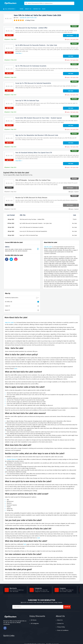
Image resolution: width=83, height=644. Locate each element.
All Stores (33, 618)
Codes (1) (22, 304)
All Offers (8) (22, 299)
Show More (19, 52)
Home (22, 9)
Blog (44, 9)
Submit (67, 604)
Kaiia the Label (48, 245)
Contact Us (37, 9)
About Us (28, 9)
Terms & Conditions (62, 628)
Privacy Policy (60, 625)
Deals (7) (22, 308)
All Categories (10, 9)
